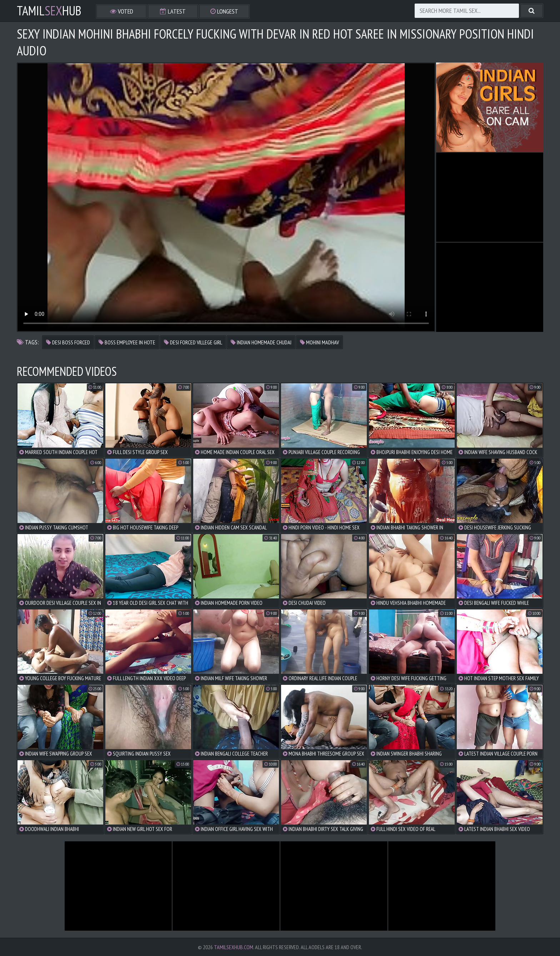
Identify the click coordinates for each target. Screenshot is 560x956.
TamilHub (49, 11)
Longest (224, 11)
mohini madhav (319, 342)
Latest (173, 11)
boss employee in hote (127, 342)
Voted (122, 11)
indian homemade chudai (261, 342)
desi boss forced (68, 342)
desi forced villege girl (193, 342)
